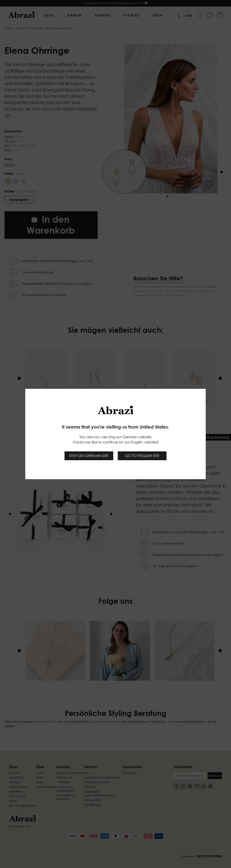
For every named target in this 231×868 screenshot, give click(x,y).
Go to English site (142, 456)
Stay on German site (89, 456)
